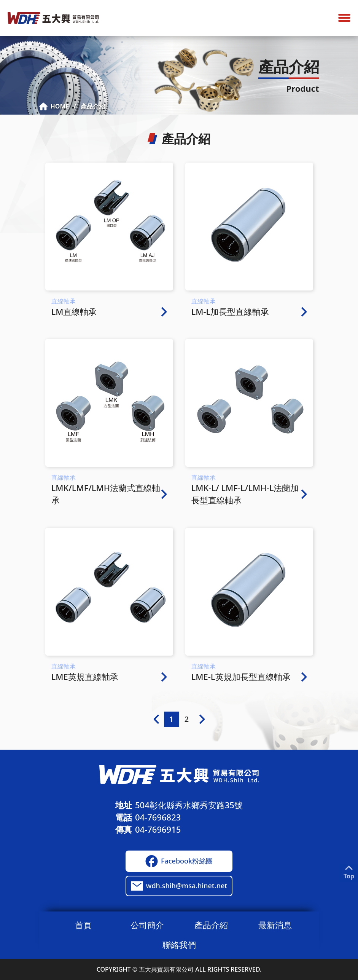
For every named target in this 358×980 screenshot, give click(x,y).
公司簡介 (147, 925)
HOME (54, 106)
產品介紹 (93, 106)
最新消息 (275, 925)
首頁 (83, 925)
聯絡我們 (179, 945)
